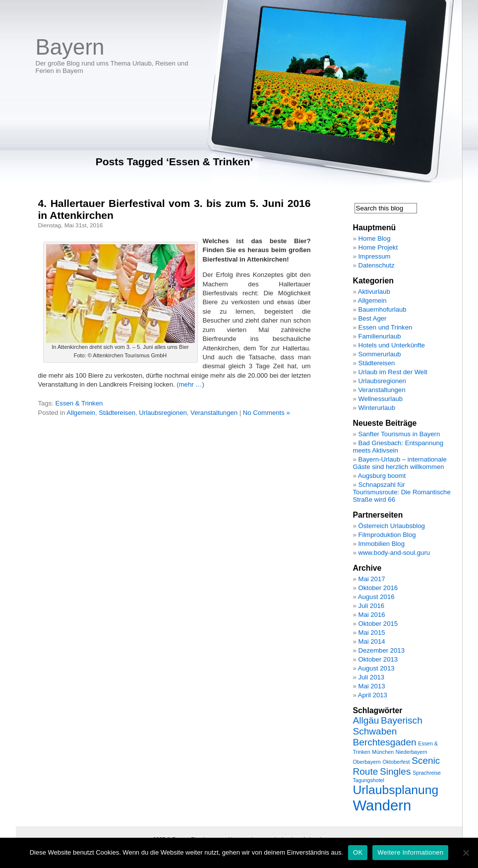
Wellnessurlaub (380, 399)
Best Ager (372, 318)
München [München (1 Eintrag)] (383, 752)
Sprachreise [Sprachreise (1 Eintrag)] (427, 773)
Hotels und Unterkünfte (391, 345)
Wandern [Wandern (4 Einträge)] (382, 805)
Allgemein (81, 413)
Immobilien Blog (381, 544)
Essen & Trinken (79, 403)
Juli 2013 (371, 677)
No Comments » (267, 413)
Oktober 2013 (378, 659)
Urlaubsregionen (163, 413)
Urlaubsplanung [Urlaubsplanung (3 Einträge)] (396, 790)
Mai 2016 (371, 615)
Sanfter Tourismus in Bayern (399, 434)
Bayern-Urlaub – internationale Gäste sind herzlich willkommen (400, 463)
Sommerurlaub (379, 354)
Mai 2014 (371, 641)
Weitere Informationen (410, 852)
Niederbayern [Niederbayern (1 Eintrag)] (412, 752)
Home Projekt (378, 247)
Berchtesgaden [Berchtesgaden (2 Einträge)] (385, 742)
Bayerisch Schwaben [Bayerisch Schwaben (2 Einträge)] (388, 726)
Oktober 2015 (378, 624)
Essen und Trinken (385, 327)
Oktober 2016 (378, 588)
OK (358, 852)
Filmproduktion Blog (387, 535)
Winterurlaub (377, 408)
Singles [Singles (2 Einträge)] (395, 771)
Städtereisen (117, 413)
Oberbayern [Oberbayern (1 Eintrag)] (367, 762)
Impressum (374, 256)
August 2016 (376, 597)
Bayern (70, 47)
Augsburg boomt (382, 476)
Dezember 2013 (381, 650)
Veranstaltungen (214, 413)
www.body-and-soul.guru (394, 553)
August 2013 (376, 668)
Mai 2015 (371, 633)
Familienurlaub (379, 336)
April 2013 (373, 695)
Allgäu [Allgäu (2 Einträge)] (366, 720)
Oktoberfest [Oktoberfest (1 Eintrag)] (396, 762)
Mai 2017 (371, 579)
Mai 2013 (371, 686)
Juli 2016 (371, 606)
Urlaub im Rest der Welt (392, 372)
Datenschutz (376, 265)
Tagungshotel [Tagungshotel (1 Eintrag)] (369, 780)
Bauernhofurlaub (382, 309)
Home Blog (374, 238)
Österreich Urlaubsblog (391, 526)
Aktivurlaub (374, 292)
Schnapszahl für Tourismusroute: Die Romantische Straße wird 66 (402, 492)
